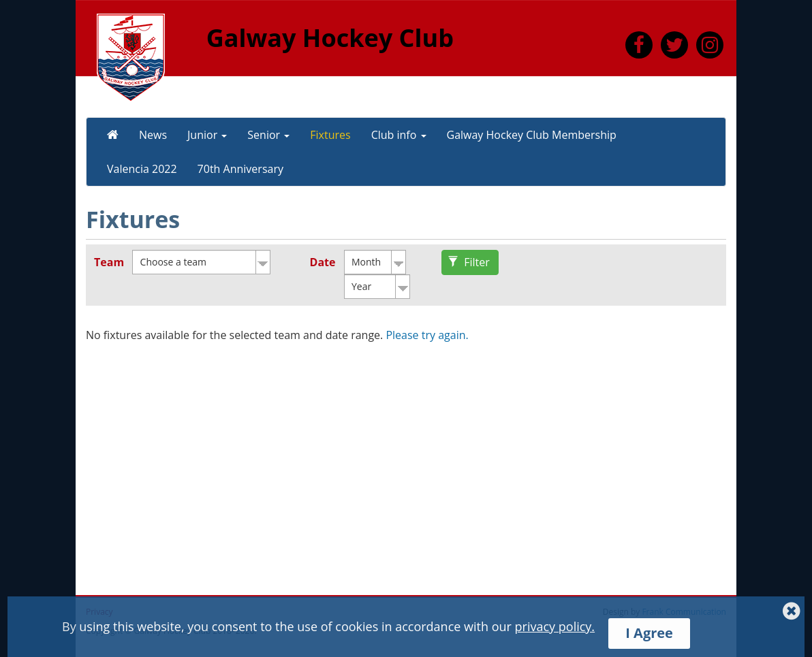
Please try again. (427, 335)
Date (323, 262)
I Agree (649, 633)
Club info (399, 135)
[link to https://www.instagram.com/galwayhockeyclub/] (710, 48)
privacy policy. (555, 626)
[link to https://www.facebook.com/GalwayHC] (639, 48)
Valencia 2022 (142, 169)
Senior (268, 135)
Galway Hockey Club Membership (532, 135)
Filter (469, 262)
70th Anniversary (240, 169)
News (153, 135)
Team (109, 262)
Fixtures (330, 135)
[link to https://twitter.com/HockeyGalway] (674, 48)
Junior (207, 135)
